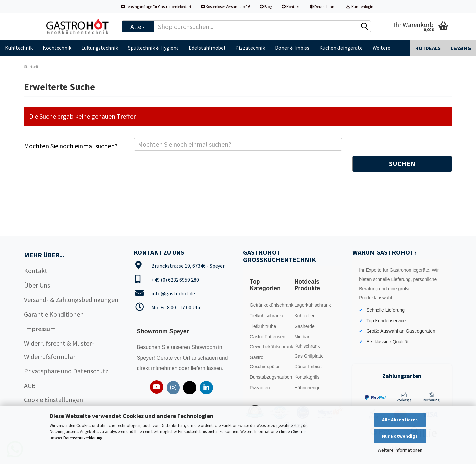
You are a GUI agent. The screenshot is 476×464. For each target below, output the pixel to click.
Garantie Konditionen (54, 314)
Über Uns (37, 285)
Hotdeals (428, 48)
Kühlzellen (305, 316)
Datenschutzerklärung (83, 438)
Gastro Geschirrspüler (265, 362)
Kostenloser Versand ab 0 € (225, 6)
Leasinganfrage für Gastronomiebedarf (156, 6)
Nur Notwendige (400, 436)
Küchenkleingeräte (341, 48)
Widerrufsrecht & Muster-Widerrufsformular (59, 350)
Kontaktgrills (307, 377)
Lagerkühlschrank (313, 305)
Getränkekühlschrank (270, 305)
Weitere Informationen (400, 450)
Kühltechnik (19, 48)
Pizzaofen (260, 388)
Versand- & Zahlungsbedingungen (71, 300)
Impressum (40, 329)
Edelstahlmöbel (207, 48)
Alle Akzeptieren (400, 420)
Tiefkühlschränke (267, 316)
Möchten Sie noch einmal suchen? (71, 146)
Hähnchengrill (308, 388)
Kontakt (291, 6)
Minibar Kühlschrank (307, 341)
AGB (30, 386)
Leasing (461, 48)
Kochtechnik (57, 48)
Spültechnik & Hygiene (153, 48)
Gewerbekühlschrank (270, 347)
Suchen (402, 163)
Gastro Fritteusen (267, 337)
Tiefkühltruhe (263, 326)
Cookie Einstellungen (54, 399)
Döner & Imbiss (292, 48)
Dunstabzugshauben (270, 377)
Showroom (205, 347)
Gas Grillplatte (309, 356)
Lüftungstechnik (100, 48)
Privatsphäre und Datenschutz (66, 371)
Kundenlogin (360, 6)
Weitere (381, 48)
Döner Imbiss (308, 367)
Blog (266, 6)
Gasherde (304, 326)
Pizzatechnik (250, 48)
